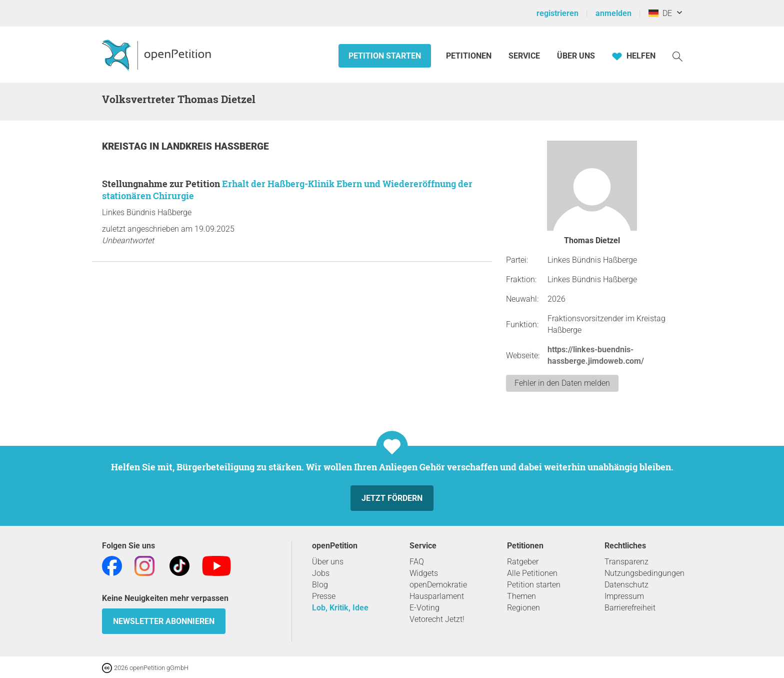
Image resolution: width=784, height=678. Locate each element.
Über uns (328, 562)
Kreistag (126, 146)
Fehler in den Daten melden (562, 383)
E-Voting (424, 608)
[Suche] (677, 56)
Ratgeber (523, 562)
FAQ (417, 562)
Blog (320, 585)
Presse (324, 596)
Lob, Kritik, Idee (340, 608)
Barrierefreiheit (630, 608)
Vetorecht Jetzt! (437, 619)
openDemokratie (438, 585)
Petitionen (470, 56)
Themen (521, 596)
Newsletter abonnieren (164, 621)
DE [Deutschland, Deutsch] (660, 13)
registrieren (557, 13)
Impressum (624, 596)
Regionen (523, 608)
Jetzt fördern (392, 498)
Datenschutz (626, 585)
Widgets (424, 573)
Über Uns (576, 56)
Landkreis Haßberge (215, 146)
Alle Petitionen (532, 573)
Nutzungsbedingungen (644, 573)
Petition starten (385, 56)
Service (524, 56)
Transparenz (626, 562)
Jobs (321, 573)
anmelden (613, 13)
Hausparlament (437, 596)
